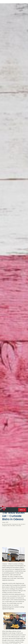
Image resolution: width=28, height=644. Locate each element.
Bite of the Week (11, 526)
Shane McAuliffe (7, 524)
